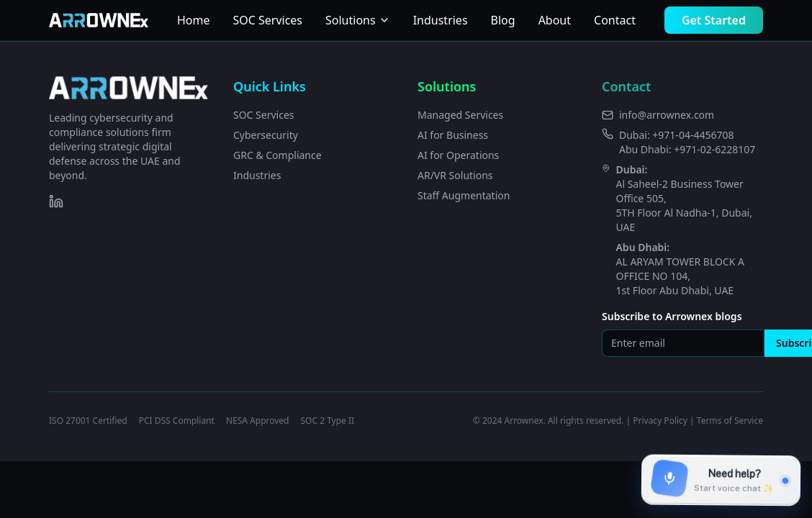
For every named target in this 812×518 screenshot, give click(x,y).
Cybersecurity (266, 135)
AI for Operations (458, 155)
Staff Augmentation (464, 195)
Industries (441, 20)
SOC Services (267, 20)
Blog (503, 20)
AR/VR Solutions (455, 175)
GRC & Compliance (278, 155)
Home (194, 20)
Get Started (714, 20)
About (555, 20)
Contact (615, 20)
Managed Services (460, 115)
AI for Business (453, 135)
